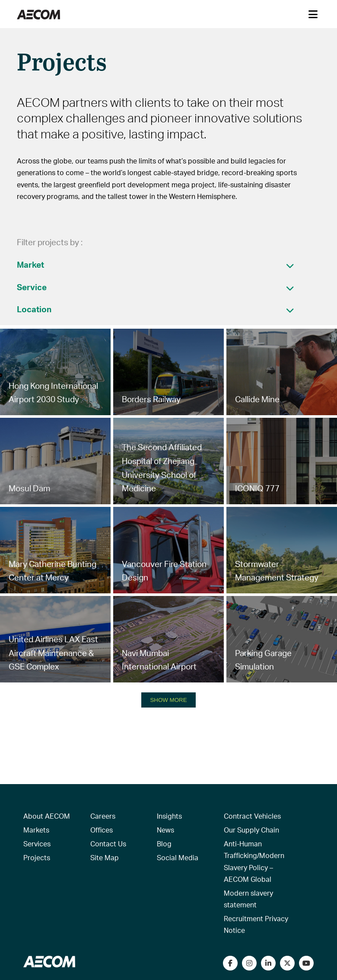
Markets (36, 830)
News (165, 830)
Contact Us (108, 844)
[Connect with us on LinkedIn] (268, 963)
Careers (103, 816)
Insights (169, 816)
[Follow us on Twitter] (287, 963)
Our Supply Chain (251, 830)
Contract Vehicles (252, 816)
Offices (102, 830)
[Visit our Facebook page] (230, 963)
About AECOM (47, 816)
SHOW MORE (168, 700)
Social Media (178, 857)
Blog (164, 844)
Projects (37, 857)
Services (37, 844)
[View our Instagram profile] (249, 963)
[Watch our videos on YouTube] (306, 963)
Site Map (105, 857)
